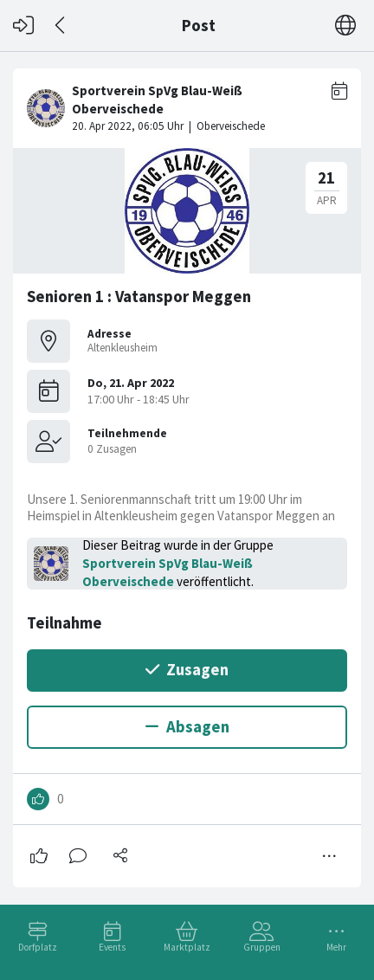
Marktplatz (187, 947)
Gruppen (262, 947)
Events (112, 947)
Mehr (336, 947)
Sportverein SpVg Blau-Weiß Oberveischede (168, 572)
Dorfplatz (38, 947)
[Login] (23, 26)
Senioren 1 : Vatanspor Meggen (139, 297)
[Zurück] (61, 26)
